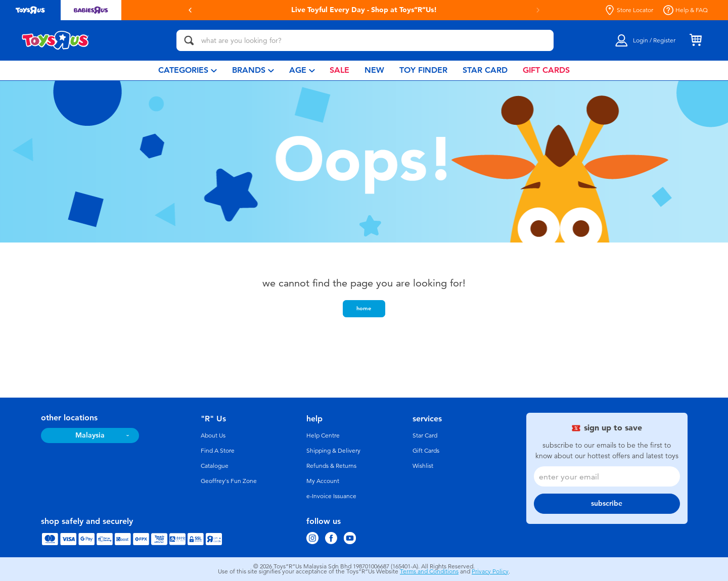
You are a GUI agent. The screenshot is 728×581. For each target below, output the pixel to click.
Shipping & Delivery (333, 451)
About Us (213, 435)
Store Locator (629, 10)
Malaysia (90, 435)
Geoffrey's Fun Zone (229, 481)
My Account (323, 481)
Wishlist (423, 466)
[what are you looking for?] (365, 40)
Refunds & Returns (331, 466)
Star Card (425, 435)
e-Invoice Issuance (331, 496)
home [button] (364, 308)
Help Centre (323, 435)
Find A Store (218, 451)
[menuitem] (188, 70)
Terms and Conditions (429, 571)
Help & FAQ (686, 10)
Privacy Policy (490, 571)
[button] (190, 10)
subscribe (607, 503)
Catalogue (215, 466)
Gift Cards (426, 451)
